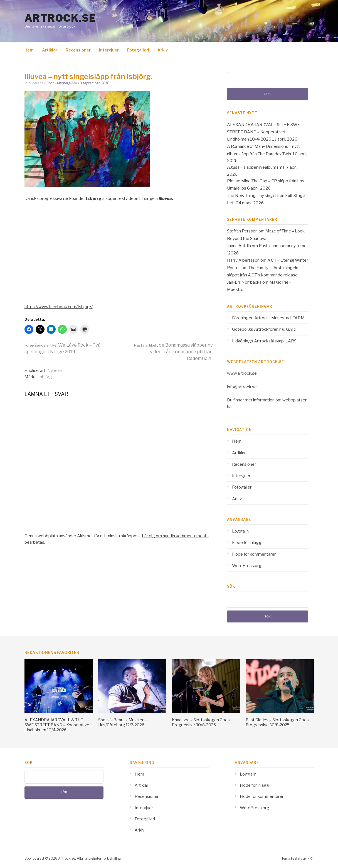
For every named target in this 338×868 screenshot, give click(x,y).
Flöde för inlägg (247, 543)
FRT (311, 858)
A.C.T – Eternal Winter (288, 260)
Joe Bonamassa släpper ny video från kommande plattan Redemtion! (173, 352)
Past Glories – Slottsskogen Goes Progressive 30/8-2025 (277, 722)
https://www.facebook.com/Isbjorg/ (59, 307)
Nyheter (55, 371)
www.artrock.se (242, 373)
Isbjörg (45, 377)
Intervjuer (109, 50)
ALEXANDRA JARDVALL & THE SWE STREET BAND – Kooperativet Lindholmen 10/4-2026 (264, 132)
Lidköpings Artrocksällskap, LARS (264, 341)
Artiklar (50, 50)
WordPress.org (247, 566)
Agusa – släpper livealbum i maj (256, 167)
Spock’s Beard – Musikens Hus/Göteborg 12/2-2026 (122, 722)
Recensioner (78, 50)
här (230, 407)
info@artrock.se (242, 387)
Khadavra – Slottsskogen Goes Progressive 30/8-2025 (201, 722)
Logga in (240, 531)
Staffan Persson (242, 231)
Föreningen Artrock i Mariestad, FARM (268, 318)
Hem (29, 50)
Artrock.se (60, 18)
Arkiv (163, 50)
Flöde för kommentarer (254, 554)
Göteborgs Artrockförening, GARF (265, 329)
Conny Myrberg (58, 83)
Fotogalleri (138, 50)
